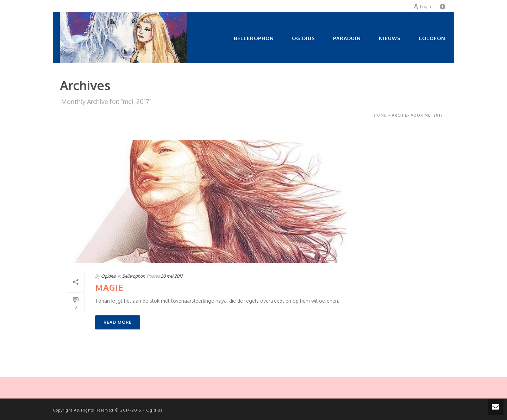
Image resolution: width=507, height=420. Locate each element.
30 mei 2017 (172, 276)
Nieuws (390, 38)
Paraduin (347, 38)
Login (422, 7)
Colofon (432, 38)
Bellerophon (254, 38)
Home (380, 115)
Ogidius (303, 38)
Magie (109, 287)
